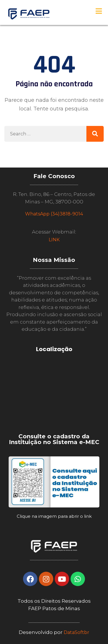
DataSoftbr (76, 632)
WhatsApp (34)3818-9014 (54, 214)
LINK (54, 240)
